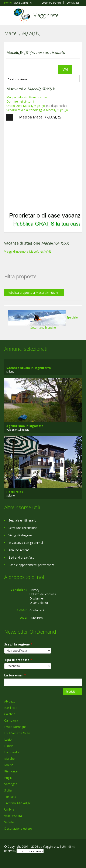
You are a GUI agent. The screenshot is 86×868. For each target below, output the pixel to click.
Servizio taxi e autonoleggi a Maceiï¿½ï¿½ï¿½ (37, 110)
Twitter (25, 860)
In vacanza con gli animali (26, 543)
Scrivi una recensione (23, 528)
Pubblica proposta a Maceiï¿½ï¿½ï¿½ (33, 293)
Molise (9, 765)
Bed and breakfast (21, 557)
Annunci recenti (19, 550)
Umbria (9, 809)
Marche (9, 759)
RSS (35, 860)
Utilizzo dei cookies (43, 594)
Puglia (8, 778)
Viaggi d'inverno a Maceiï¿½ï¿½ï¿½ (28, 251)
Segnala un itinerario (23, 520)
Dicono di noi (39, 603)
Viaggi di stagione (20, 535)
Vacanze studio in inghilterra (29, 368)
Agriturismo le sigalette (25, 426)
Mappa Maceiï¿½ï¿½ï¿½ (34, 117)
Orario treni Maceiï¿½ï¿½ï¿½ (26, 106)
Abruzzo (10, 701)
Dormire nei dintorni (20, 101)
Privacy (34, 590)
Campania (11, 720)
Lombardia (12, 752)
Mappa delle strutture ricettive (27, 97)
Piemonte (11, 771)
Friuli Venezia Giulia (17, 733)
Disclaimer (37, 598)
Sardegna (11, 784)
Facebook (5, 860)
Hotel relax (15, 492)
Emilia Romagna (15, 727)
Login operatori (51, 3)
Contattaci (73, 3)
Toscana (10, 797)
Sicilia (8, 790)
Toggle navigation (8, 16)
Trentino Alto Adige (18, 803)
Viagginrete (46, 15)
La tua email (15, 675)
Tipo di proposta (18, 660)
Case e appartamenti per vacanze (32, 565)
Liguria (9, 746)
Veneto (9, 822)
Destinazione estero (18, 828)
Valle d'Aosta (13, 816)
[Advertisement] (40, 166)
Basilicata (11, 708)
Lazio (8, 739)
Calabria (10, 714)
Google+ (15, 860)
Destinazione (18, 79)
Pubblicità (36, 618)
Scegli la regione (18, 644)
